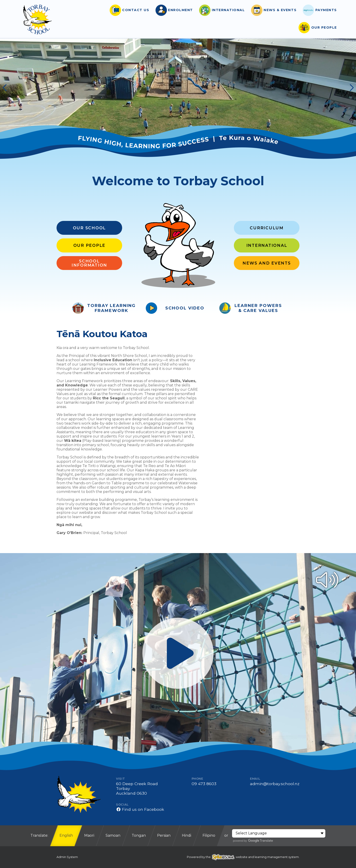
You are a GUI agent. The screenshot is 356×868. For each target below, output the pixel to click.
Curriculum (267, 228)
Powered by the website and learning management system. (243, 857)
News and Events (267, 263)
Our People (89, 245)
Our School (89, 228)
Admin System (67, 857)
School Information (89, 263)
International (267, 245)
